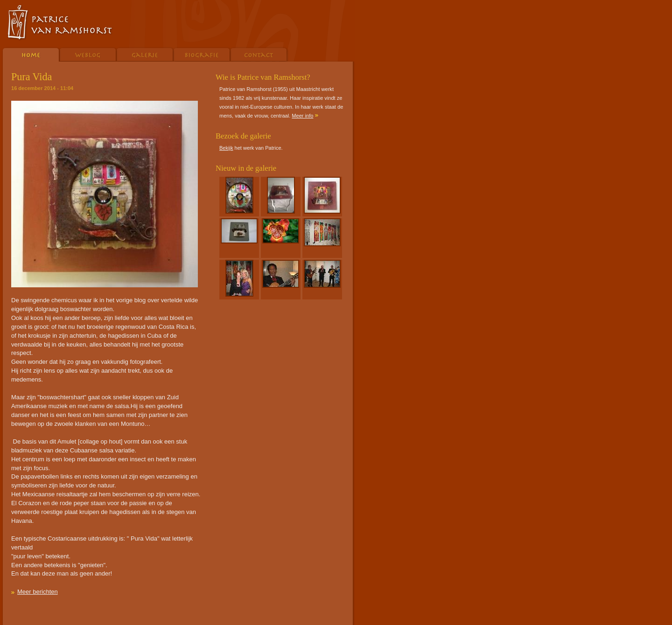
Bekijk (226, 148)
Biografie (202, 54)
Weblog (88, 54)
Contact (260, 54)
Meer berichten (38, 592)
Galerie (145, 54)
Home (30, 54)
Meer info (302, 116)
